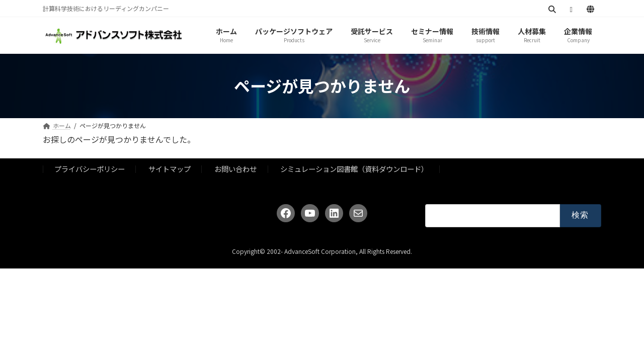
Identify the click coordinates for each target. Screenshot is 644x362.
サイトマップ (170, 169)
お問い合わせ (235, 169)
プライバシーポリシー (90, 169)
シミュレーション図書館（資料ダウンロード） (354, 169)
